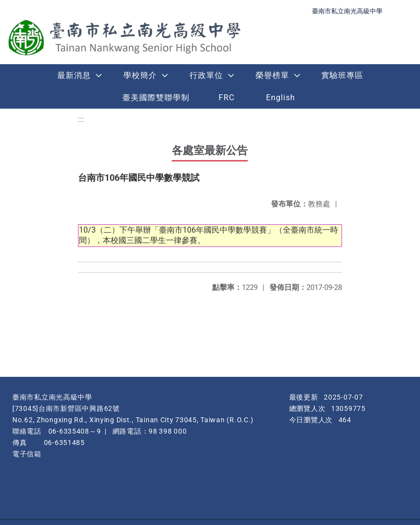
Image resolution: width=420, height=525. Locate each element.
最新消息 (74, 75)
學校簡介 (140, 75)
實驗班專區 (342, 75)
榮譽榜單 (272, 75)
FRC (227, 98)
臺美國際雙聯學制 (156, 98)
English (281, 98)
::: (81, 119)
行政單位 (206, 75)
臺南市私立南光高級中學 (347, 11)
